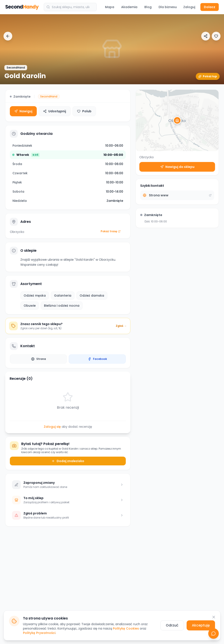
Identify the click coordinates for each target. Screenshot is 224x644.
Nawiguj (23, 111)
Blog (148, 7)
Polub (84, 111)
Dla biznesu (168, 7)
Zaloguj (189, 7)
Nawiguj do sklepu (177, 167)
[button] (177, 120)
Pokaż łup (208, 76)
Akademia (129, 7)
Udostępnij (55, 111)
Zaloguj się (52, 427)
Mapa (110, 7)
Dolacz (210, 7)
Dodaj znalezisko (68, 461)
